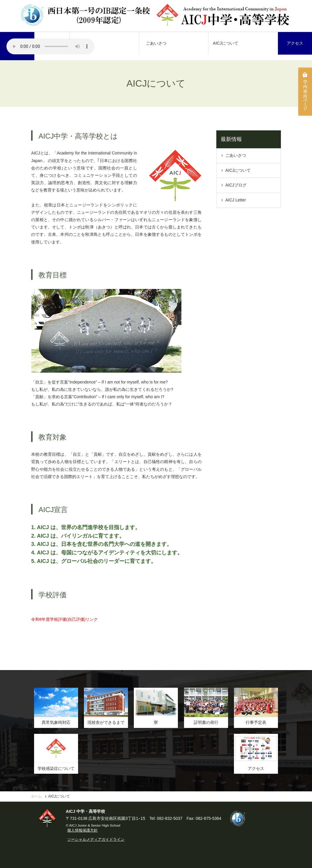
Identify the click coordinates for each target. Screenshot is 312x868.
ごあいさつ (156, 43)
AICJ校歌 (50, 46)
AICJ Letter (236, 200)
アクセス (295, 43)
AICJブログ (236, 185)
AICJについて (225, 43)
